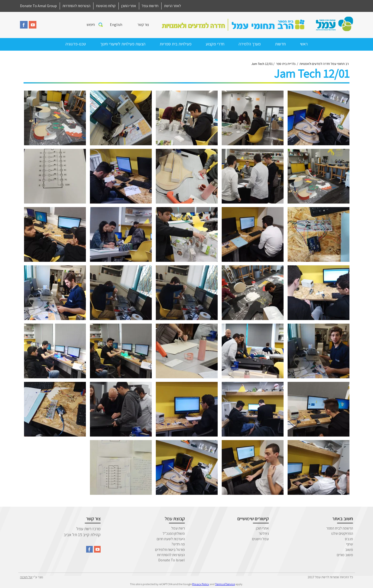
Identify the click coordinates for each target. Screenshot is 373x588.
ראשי (304, 44)
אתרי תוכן (262, 528)
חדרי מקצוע (215, 44)
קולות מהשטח (106, 6)
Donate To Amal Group (38, 6)
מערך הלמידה (250, 44)
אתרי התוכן (129, 6)
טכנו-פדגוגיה (76, 44)
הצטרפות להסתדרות (76, 6)
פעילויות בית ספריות (176, 44)
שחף (350, 544)
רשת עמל (178, 528)
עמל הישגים (260, 539)
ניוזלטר (264, 533)
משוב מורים (345, 555)
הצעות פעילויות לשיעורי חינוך (123, 44)
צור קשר (143, 25)
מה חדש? (178, 544)
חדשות (280, 44)
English (116, 25)
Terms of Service (225, 584)
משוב (349, 550)
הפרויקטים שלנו (342, 533)
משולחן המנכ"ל (174, 533)
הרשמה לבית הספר (340, 528)
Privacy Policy (201, 584)
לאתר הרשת (173, 6)
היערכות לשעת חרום (171, 539)
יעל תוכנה (26, 577)
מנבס (349, 539)
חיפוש (91, 25)
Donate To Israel (172, 560)
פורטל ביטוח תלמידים (170, 550)
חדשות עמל (150, 6)
